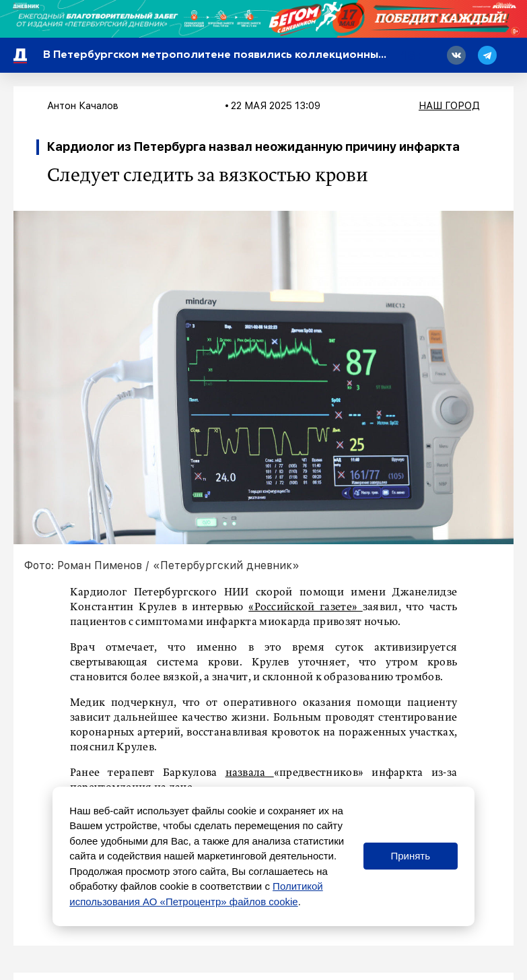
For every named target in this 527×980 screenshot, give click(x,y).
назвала (250, 773)
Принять (410, 856)
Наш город (449, 106)
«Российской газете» (305, 608)
